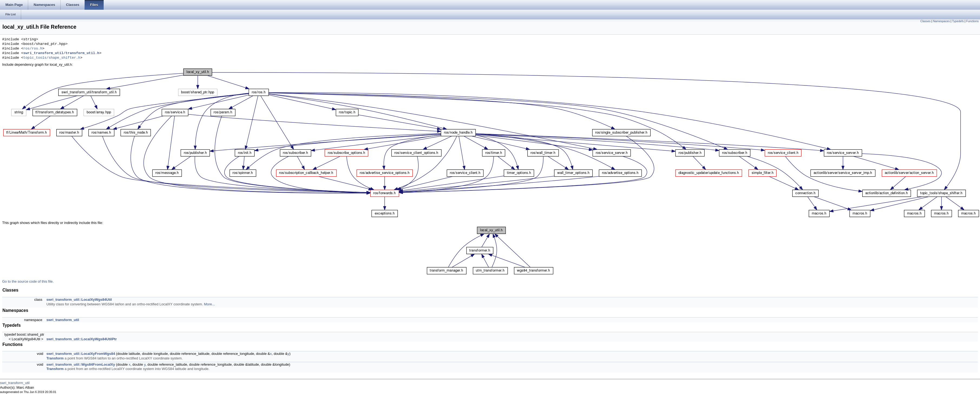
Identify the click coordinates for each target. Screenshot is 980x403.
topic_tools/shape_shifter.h (52, 58)
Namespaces (941, 21)
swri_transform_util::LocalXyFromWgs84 (81, 354)
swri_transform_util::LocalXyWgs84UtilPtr (81, 339)
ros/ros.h (33, 49)
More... (209, 304)
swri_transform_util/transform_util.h (61, 53)
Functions (972, 21)
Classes (926, 21)
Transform (55, 358)
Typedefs (958, 21)
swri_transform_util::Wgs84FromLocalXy (81, 364)
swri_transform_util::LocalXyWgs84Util (79, 300)
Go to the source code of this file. (28, 281)
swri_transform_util (63, 320)
